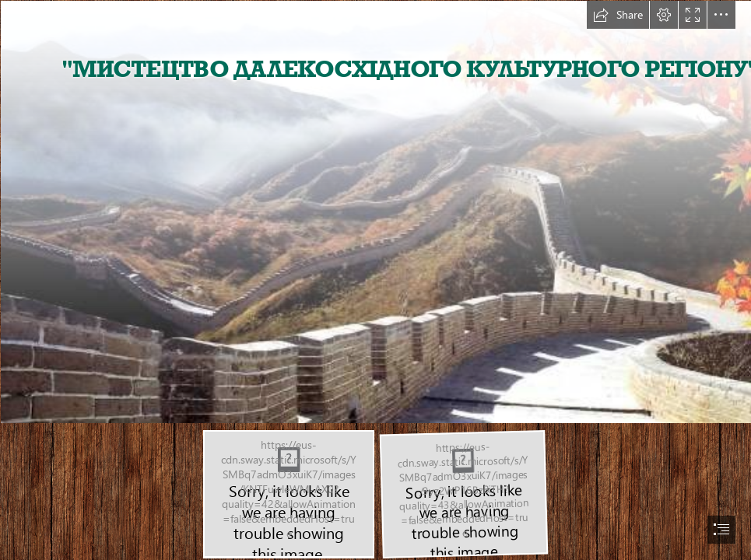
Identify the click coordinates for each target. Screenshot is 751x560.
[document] (375, 280)
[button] (618, 15)
